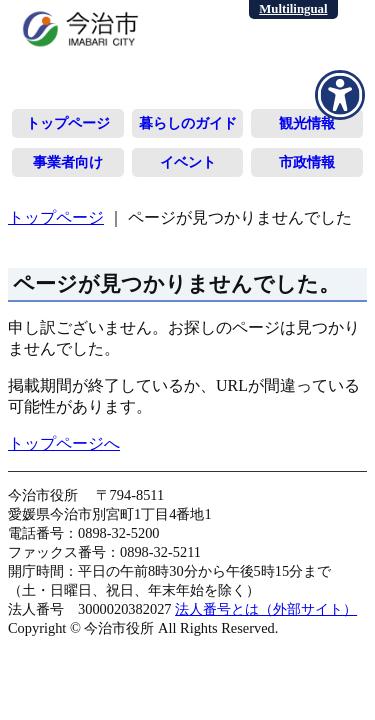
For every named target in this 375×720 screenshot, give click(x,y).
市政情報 (307, 162)
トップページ (68, 123)
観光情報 (307, 123)
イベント (188, 162)
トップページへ (64, 443)
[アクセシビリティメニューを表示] (340, 95)
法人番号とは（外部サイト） (266, 609)
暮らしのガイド (188, 123)
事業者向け (68, 162)
